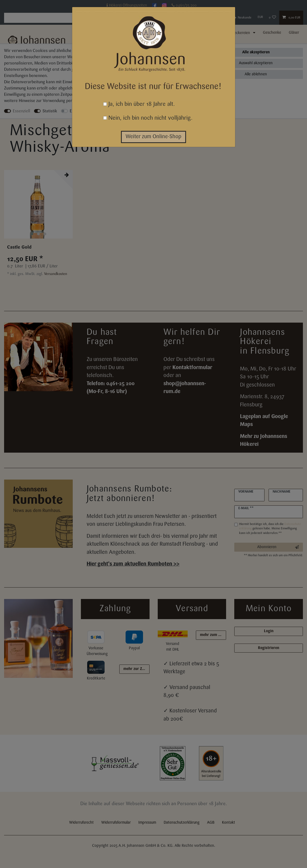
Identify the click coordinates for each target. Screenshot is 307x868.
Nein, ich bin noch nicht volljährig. (148, 118)
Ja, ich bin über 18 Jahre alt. (139, 104)
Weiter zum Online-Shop (153, 137)
